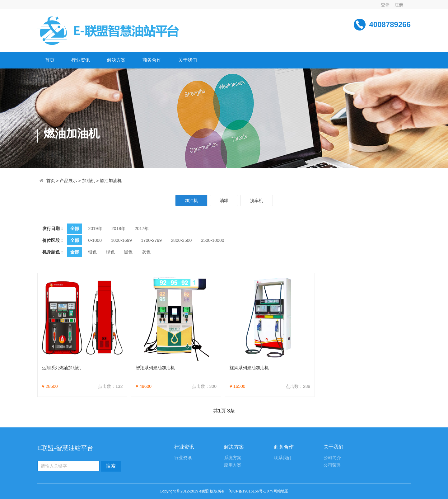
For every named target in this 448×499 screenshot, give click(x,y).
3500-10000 (213, 240)
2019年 (95, 228)
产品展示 (68, 181)
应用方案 (233, 465)
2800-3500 (181, 240)
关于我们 (188, 60)
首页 (50, 60)
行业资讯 (81, 60)
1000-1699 (121, 240)
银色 (92, 252)
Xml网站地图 (278, 491)
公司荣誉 (332, 465)
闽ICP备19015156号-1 (247, 491)
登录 (385, 5)
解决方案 (116, 60)
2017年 (142, 228)
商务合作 (152, 60)
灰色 (146, 252)
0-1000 (95, 240)
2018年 (118, 228)
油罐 (224, 200)
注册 (399, 5)
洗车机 (257, 200)
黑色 (128, 252)
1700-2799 (151, 240)
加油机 (89, 181)
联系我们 (282, 458)
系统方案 (233, 458)
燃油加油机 (111, 181)
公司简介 (332, 458)
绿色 (110, 252)
